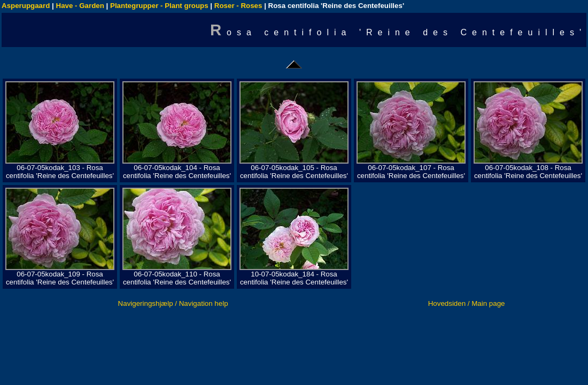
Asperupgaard (26, 6)
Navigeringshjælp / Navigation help (173, 303)
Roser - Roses (238, 6)
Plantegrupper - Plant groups (159, 6)
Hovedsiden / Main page (467, 303)
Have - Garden (80, 6)
